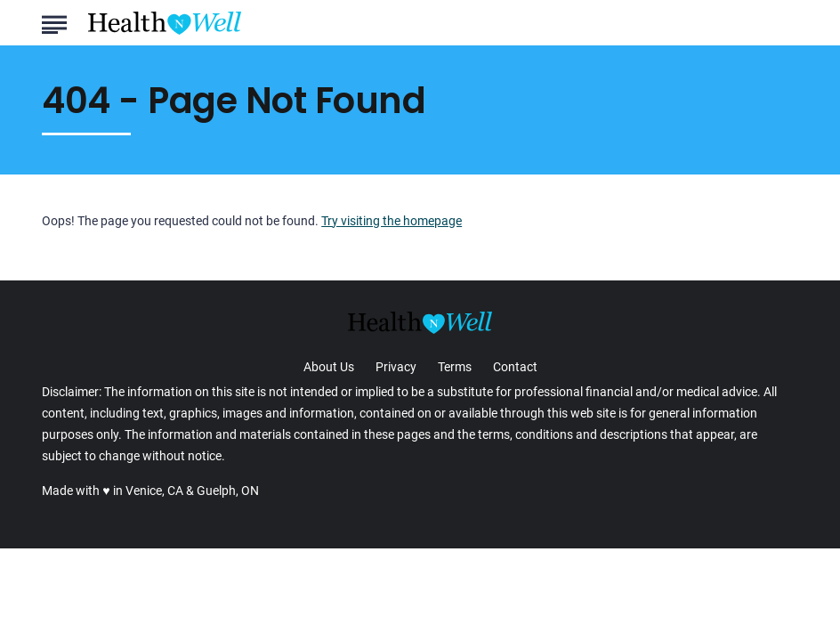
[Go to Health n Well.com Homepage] (165, 23)
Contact (515, 367)
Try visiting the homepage (392, 221)
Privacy (396, 367)
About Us (329, 367)
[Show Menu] (54, 21)
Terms (455, 367)
